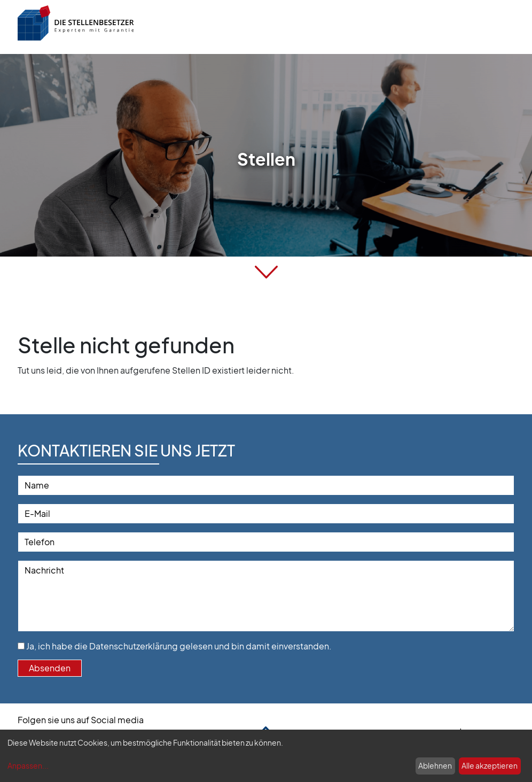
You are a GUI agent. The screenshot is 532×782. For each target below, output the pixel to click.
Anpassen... (28, 765)
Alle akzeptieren (490, 765)
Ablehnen (435, 765)
